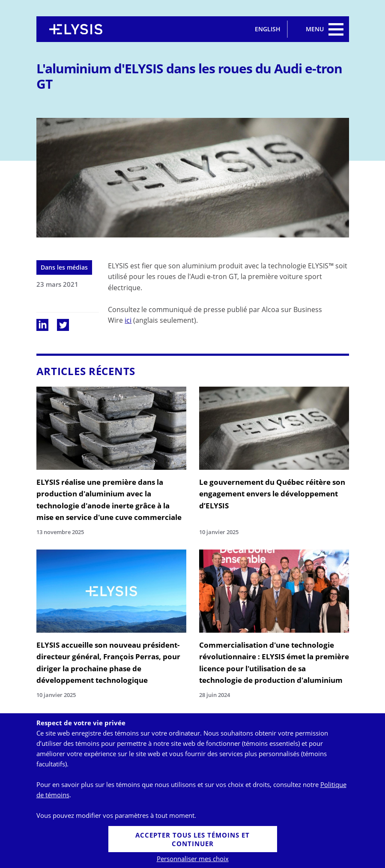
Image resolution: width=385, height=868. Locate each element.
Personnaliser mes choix (193, 859)
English (268, 29)
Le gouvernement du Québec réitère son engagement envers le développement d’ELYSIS (272, 494)
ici (128, 320)
